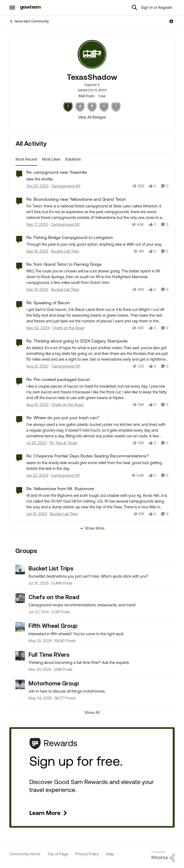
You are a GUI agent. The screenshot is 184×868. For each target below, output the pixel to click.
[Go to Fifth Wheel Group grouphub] (20, 627)
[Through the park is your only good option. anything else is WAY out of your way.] (97, 244)
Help (110, 854)
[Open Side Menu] (12, 7)
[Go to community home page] (31, 7)
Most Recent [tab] (26, 159)
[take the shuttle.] (97, 179)
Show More (92, 528)
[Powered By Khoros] (163, 857)
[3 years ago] (37, 476)
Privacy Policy (87, 854)
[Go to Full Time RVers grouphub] (20, 656)
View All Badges (92, 117)
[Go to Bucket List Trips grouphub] (20, 570)
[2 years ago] (37, 186)
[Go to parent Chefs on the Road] (67, 328)
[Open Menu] (171, 21)
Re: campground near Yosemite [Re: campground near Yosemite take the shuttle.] (57, 172)
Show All (92, 712)
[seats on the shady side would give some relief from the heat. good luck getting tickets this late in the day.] (97, 466)
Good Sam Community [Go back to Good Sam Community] (29, 21)
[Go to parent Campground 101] (65, 186)
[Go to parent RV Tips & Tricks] (62, 443)
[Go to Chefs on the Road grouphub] (20, 598)
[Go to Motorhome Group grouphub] (20, 684)
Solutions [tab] (73, 159)
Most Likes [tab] (51, 159)
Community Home (25, 854)
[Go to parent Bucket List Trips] (64, 251)
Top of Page (58, 854)
